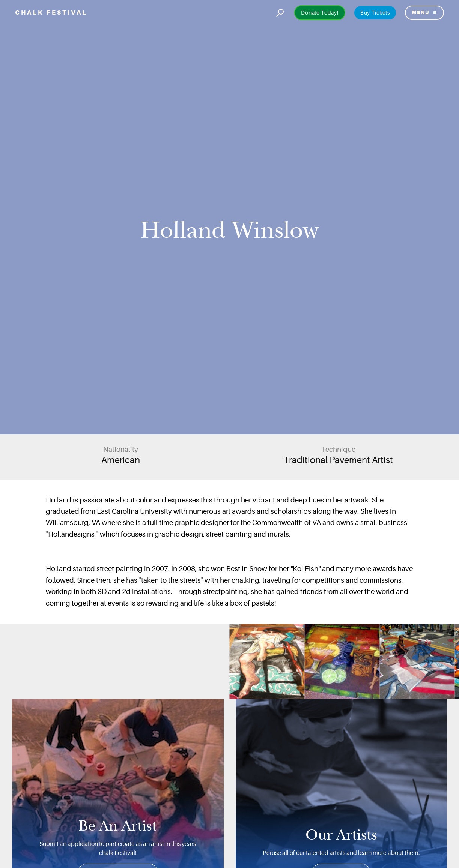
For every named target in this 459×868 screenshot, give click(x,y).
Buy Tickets (375, 13)
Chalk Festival (51, 13)
